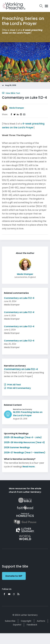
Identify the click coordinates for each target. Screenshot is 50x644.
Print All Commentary (17, 388)
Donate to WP (14, 576)
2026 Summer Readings (17, 447)
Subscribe (10, 621)
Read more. (29, 467)
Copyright (26, 621)
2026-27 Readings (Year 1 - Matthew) (25, 453)
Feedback (32, 625)
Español (17, 625)
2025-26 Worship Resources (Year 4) (24, 442)
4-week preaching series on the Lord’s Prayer (22, 31)
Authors (41, 621)
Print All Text (12, 385)
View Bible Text (11, 93)
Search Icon (41, 6)
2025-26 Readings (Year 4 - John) (23, 437)
